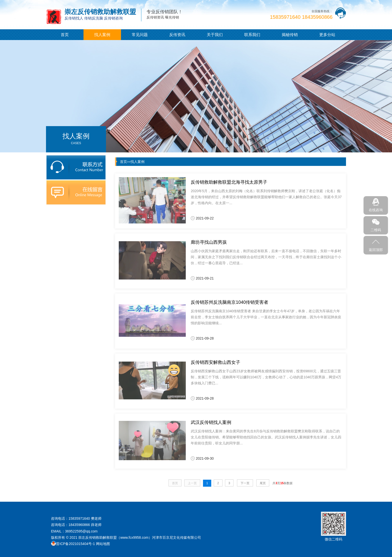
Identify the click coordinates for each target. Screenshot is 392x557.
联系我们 (252, 35)
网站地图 (103, 544)
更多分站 (327, 35)
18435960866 (79, 525)
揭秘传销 (290, 35)
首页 (65, 35)
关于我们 (215, 35)
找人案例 (102, 35)
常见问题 (140, 35)
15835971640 (79, 518)
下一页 (245, 483)
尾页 (263, 483)
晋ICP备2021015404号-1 (75, 544)
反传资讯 (177, 35)
